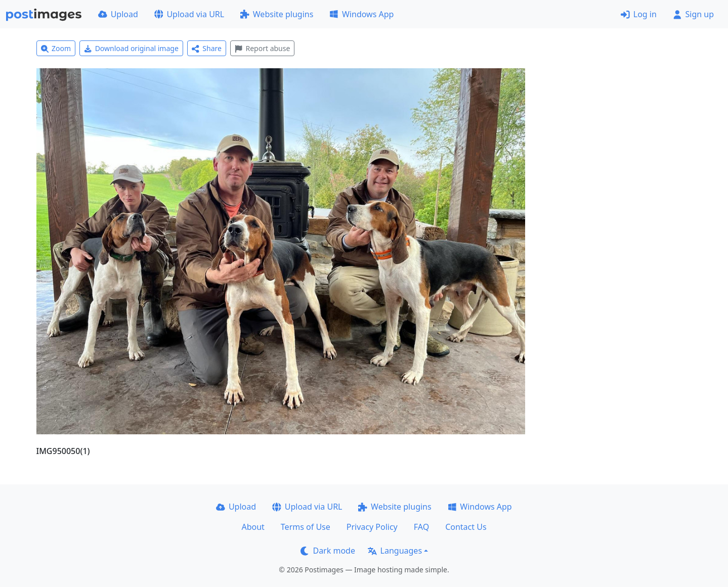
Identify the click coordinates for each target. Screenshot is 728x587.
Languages (395, 551)
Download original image (131, 48)
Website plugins (277, 14)
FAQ (421, 527)
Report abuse (262, 48)
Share (207, 48)
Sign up (693, 14)
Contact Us (466, 527)
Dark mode (328, 551)
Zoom (56, 48)
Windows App (361, 14)
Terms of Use (306, 527)
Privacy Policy (372, 527)
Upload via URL (189, 14)
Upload (118, 14)
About (253, 527)
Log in (639, 14)
